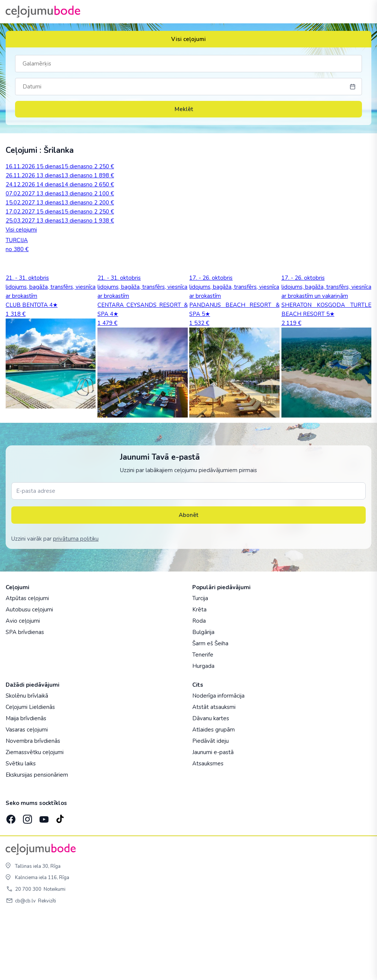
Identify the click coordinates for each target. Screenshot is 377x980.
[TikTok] (60, 879)
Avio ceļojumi (23, 683)
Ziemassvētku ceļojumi (35, 814)
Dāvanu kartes (211, 780)
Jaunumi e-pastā (213, 814)
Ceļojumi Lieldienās (30, 769)
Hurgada (203, 728)
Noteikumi (55, 951)
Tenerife (203, 716)
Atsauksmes (208, 825)
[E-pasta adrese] (188, 553)
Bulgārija (203, 694)
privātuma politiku (76, 600)
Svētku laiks (21, 825)
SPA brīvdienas (25, 694)
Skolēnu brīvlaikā (27, 757)
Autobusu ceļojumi (29, 671)
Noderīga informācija (218, 757)
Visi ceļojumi (188, 39)
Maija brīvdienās (26, 780)
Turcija (200, 660)
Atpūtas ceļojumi (27, 660)
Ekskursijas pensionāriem (37, 837)
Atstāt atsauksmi (214, 769)
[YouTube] (43, 879)
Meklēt (188, 109)
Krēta (199, 671)
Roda (199, 683)
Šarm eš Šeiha (210, 705)
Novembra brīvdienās (33, 803)
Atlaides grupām (214, 791)
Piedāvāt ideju (211, 803)
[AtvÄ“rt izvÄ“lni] (363, 12)
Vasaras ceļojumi (27, 791)
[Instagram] (27, 879)
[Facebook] (10, 879)
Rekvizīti (47, 963)
